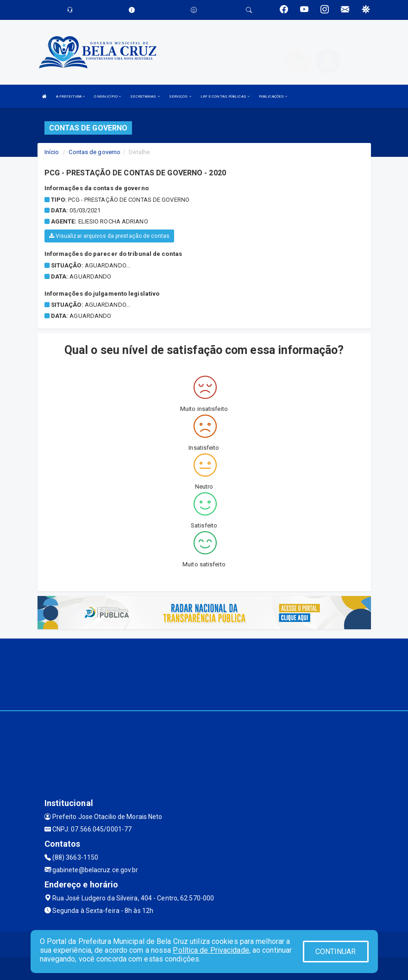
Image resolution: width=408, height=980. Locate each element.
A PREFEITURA (70, 96)
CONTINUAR (336, 952)
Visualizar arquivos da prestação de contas (109, 236)
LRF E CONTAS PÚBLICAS (225, 96)
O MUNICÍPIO (107, 96)
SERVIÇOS (180, 96)
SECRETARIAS (145, 96)
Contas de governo (94, 152)
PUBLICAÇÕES (273, 96)
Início (52, 152)
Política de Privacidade (211, 950)
